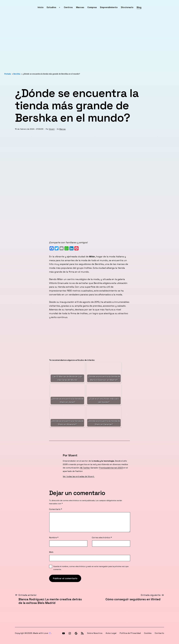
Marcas (80, 7)
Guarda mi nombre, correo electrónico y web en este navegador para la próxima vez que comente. (91, 568)
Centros (68, 7)
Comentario (56, 509)
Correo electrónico (102, 538)
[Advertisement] (75, 44)
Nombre (54, 538)
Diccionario (127, 7)
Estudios (51, 7)
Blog (139, 7)
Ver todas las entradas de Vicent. (79, 476)
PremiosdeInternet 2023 (111, 468)
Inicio (41, 7)
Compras (92, 7)
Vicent (52, 129)
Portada (8, 74)
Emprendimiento (109, 7)
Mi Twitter (85, 468)
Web (51, 552)
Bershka (17, 74)
